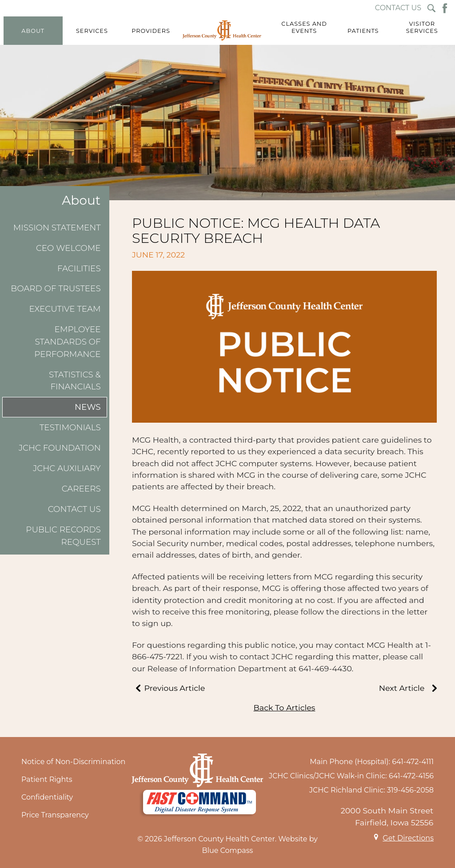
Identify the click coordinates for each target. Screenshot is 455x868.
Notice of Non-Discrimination (73, 762)
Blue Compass (228, 850)
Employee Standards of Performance (67, 341)
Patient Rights (47, 779)
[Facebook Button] (445, 8)
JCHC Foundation (60, 448)
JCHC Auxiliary (67, 468)
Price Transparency (55, 815)
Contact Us (74, 509)
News (88, 407)
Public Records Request (63, 536)
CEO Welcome (68, 248)
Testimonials (70, 427)
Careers (81, 489)
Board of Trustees (56, 288)
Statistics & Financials (75, 381)
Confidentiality (47, 797)
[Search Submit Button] (431, 8)
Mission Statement (57, 228)
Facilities (79, 268)
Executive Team (65, 309)
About (81, 200)
